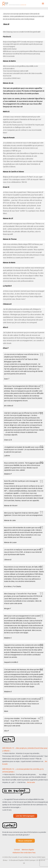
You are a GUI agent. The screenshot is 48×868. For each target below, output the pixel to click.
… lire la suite (30, 782)
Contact (17, 850)
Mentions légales (28, 850)
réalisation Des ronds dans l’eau (24, 853)
